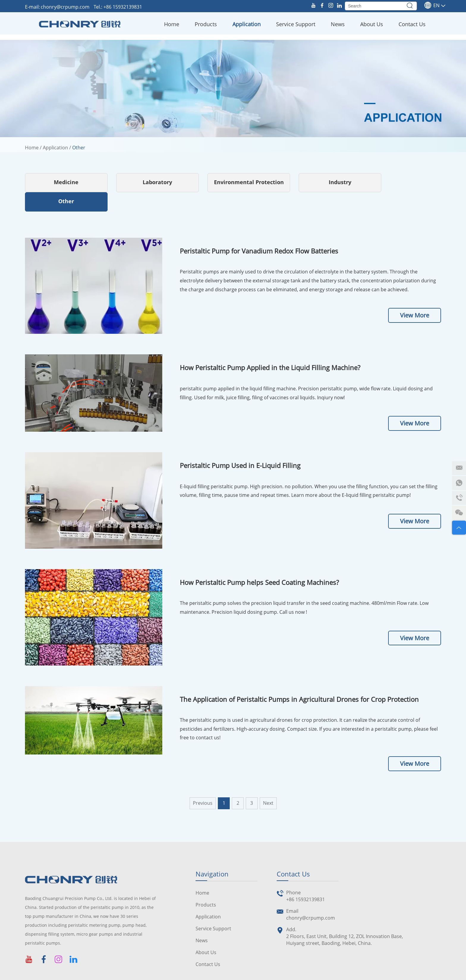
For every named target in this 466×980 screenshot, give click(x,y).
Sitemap (209, 974)
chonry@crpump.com (66, 7)
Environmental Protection (233, 182)
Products (206, 24)
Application (247, 24)
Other (79, 148)
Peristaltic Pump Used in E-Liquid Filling (240, 446)
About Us (372, 24)
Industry (318, 182)
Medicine (63, 182)
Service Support (296, 24)
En (432, 5)
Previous (203, 784)
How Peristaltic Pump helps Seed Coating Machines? (259, 563)
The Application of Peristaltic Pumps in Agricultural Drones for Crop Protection (299, 680)
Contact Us (412, 24)
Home (172, 24)
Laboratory (148, 182)
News (338, 24)
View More (415, 296)
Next (268, 784)
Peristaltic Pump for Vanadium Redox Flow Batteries (259, 232)
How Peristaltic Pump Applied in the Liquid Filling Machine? (270, 348)
